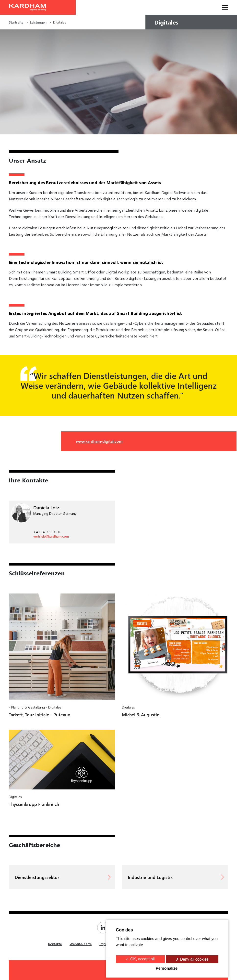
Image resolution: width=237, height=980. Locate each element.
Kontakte (55, 944)
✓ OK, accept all (140, 959)
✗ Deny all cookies (192, 959)
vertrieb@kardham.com (51, 536)
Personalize (167, 968)
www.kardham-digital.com (99, 441)
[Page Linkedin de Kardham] (104, 928)
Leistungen (38, 22)
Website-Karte (81, 944)
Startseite (16, 22)
